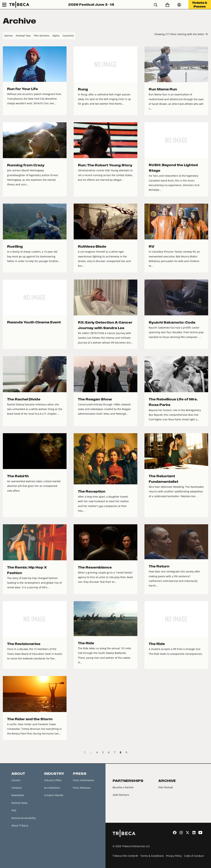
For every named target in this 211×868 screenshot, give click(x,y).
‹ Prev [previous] (6, 753)
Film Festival (166, 787)
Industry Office (53, 780)
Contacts (17, 788)
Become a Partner (123, 787)
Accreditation (52, 788)
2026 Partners (121, 795)
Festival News (19, 803)
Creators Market (54, 795)
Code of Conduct (194, 856)
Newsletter (18, 795)
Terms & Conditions (152, 856)
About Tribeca (20, 825)
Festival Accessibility (23, 818)
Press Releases (82, 788)
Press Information (84, 780)
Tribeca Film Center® (125, 856)
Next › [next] (205, 753)
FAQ (14, 810)
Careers (16, 780)
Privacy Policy (174, 856)
